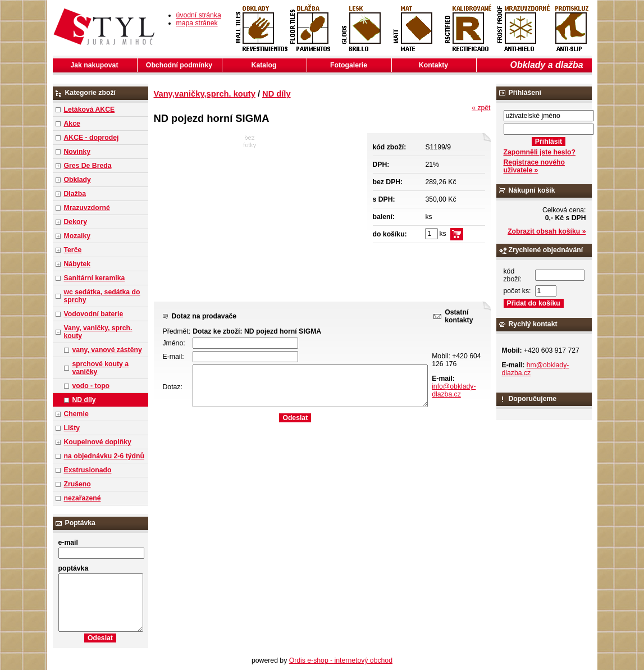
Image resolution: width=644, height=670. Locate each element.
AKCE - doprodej (92, 138)
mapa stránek (197, 23)
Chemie (76, 414)
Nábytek (77, 264)
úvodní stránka (199, 15)
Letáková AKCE (90, 110)
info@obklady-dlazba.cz (454, 390)
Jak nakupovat (95, 65)
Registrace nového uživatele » (534, 166)
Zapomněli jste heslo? (540, 152)
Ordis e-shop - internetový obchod (341, 660)
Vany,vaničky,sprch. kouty (205, 94)
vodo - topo (91, 386)
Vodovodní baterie (94, 314)
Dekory (76, 222)
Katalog (264, 65)
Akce (72, 124)
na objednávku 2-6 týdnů (104, 456)
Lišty (72, 428)
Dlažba (75, 194)
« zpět (481, 108)
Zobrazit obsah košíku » (547, 231)
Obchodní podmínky (179, 65)
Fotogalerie (349, 65)
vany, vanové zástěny (107, 350)
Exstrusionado (88, 470)
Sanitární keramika (95, 278)
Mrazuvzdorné (87, 208)
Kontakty (433, 65)
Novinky (77, 152)
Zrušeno (77, 484)
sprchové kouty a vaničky (101, 368)
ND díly (84, 400)
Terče (73, 250)
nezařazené (83, 498)
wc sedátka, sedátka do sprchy (102, 296)
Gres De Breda (88, 166)
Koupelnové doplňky (98, 442)
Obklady (77, 180)
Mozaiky (77, 236)
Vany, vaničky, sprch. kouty (98, 332)
